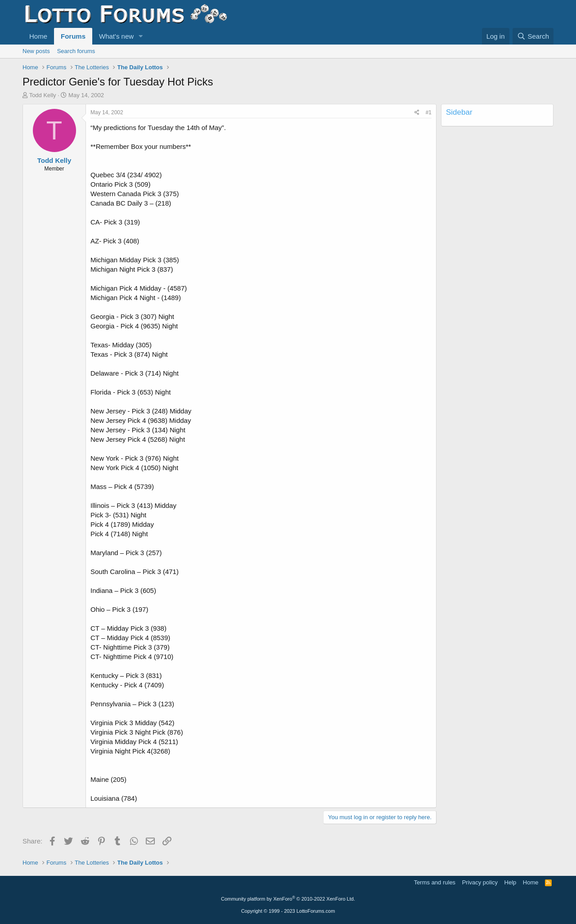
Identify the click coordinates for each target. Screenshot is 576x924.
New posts (36, 51)
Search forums (76, 51)
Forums (73, 36)
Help (511, 882)
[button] (141, 36)
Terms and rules (435, 882)
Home (38, 36)
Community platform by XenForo (288, 899)
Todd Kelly (43, 95)
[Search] (533, 36)
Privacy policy (480, 882)
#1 (429, 112)
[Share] (417, 113)
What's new (116, 36)
